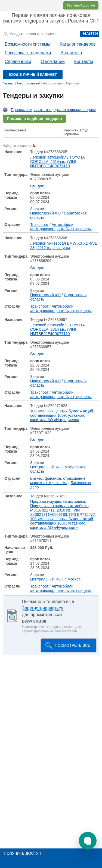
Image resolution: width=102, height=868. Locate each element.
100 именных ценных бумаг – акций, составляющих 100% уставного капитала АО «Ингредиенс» (62, 415)
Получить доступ (22, 853)
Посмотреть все (72, 645)
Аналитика (71, 53)
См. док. (37, 186)
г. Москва (72, 579)
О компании (52, 61)
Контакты (84, 61)
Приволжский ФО (45, 213)
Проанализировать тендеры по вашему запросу (53, 110)
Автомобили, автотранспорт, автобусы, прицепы (61, 227)
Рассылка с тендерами (28, 53)
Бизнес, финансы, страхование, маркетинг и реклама (58, 481)
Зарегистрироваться (43, 608)
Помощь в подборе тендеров (34, 119)
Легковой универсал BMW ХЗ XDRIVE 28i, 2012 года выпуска (64, 245)
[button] (88, 841)
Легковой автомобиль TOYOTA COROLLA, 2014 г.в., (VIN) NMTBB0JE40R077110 (58, 162)
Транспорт (39, 225)
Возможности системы (28, 44)
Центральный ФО (46, 467)
